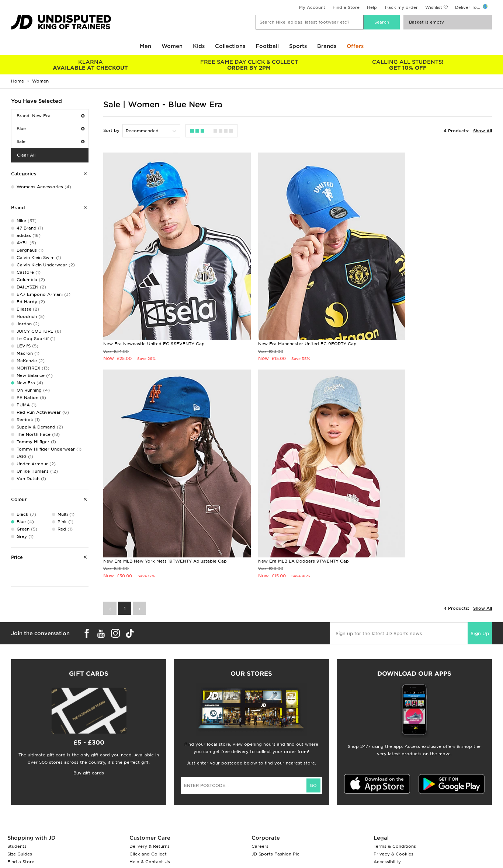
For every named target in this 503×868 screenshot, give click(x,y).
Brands (327, 46)
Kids (199, 46)
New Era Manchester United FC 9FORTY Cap (285, 315)
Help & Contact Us (150, 804)
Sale (51, 141)
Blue (51, 129)
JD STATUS (19, 811)
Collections (230, 46)
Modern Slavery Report (399, 827)
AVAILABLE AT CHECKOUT (90, 65)
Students (17, 788)
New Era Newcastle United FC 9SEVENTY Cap (154, 315)
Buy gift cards (89, 715)
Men (145, 46)
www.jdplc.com (98, 856)
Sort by (111, 130)
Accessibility (387, 804)
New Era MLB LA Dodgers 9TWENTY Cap (149, 503)
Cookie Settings (391, 811)
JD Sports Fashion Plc (275, 796)
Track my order (401, 7)
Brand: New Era (51, 116)
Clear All (26, 155)
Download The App (28, 819)
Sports (298, 46)
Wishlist (434, 7)
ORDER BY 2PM (249, 65)
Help (372, 7)
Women (172, 46)
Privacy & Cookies (393, 796)
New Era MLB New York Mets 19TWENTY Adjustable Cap (429, 315)
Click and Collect (148, 796)
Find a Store (346, 7)
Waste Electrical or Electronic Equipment (175, 819)
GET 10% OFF (408, 65)
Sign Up (480, 575)
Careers (260, 788)
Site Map (383, 819)
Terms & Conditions (395, 788)
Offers (355, 46)
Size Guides (20, 796)
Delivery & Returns (150, 788)
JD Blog (16, 827)
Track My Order (146, 811)
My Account (312, 7)
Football (267, 46)
